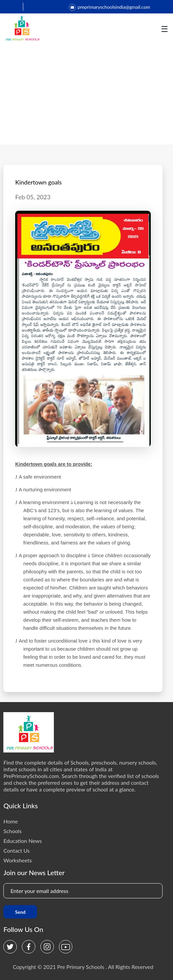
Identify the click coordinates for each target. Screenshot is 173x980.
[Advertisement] (86, 94)
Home (11, 821)
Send (20, 912)
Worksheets (18, 860)
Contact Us (16, 850)
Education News (23, 841)
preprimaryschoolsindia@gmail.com (110, 7)
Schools (12, 831)
